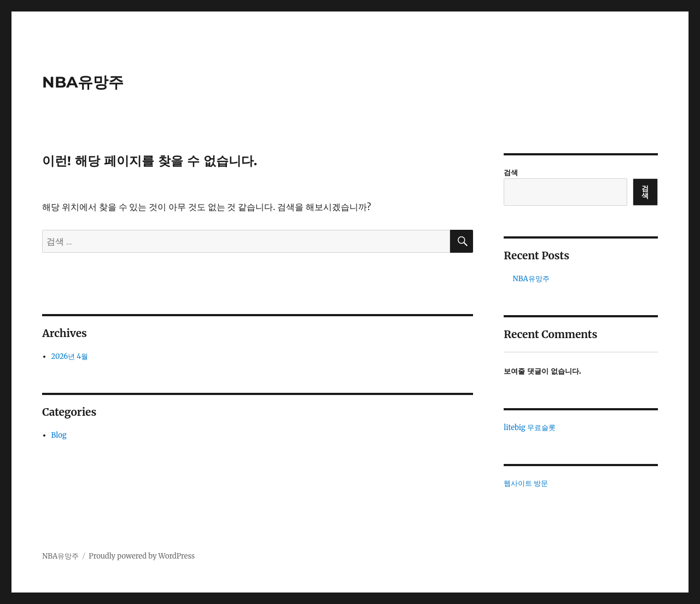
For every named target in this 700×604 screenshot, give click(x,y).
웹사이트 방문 (526, 483)
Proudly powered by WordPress (142, 556)
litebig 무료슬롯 (529, 428)
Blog (59, 435)
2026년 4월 (70, 356)
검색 (511, 173)
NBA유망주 (83, 82)
